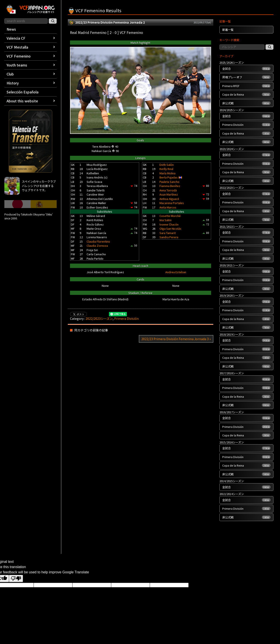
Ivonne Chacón (169, 224)
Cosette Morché (170, 216)
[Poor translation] (16, 578)
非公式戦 (246, 103)
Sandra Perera (169, 237)
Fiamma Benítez (170, 186)
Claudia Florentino (98, 241)
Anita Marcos (168, 207)
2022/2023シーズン (99, 318)
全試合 (246, 69)
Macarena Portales (172, 203)
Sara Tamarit (168, 233)
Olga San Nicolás (170, 228)
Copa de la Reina (246, 94)
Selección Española (23, 92)
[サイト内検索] (53, 21)
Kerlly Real (166, 169)
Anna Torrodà (168, 190)
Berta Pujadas (169, 177)
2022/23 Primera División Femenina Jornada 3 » (176, 339)
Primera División (126, 318)
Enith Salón (167, 165)
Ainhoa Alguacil (169, 199)
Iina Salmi (165, 220)
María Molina (167, 173)
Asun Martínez (169, 194)
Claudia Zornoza (97, 246)
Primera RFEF (246, 86)
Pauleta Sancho (169, 182)
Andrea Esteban (176, 272)
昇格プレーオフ (246, 77)
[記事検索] (269, 47)
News (11, 29)
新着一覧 (228, 30)
